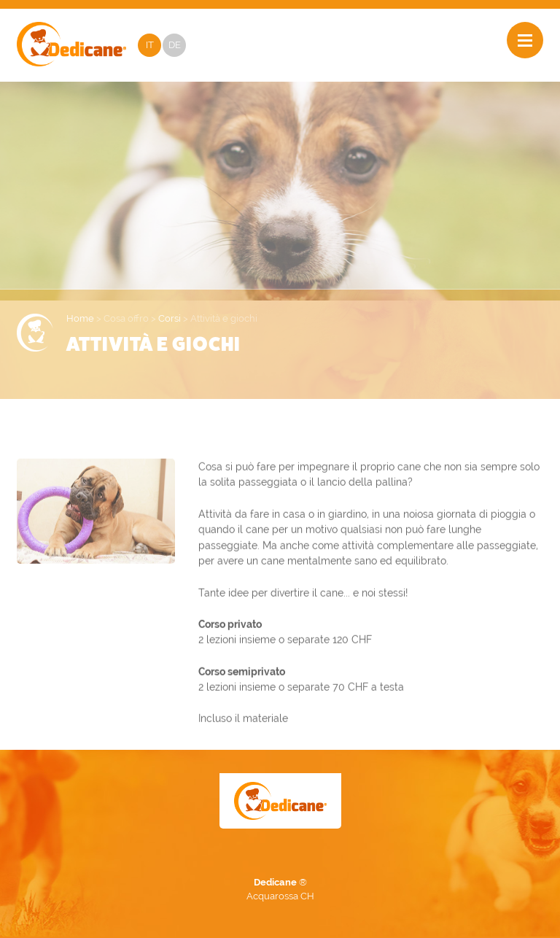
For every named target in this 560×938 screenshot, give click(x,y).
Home (80, 318)
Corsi (170, 318)
